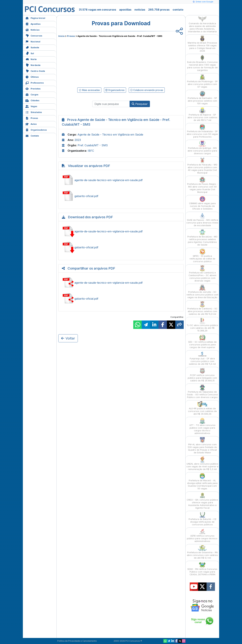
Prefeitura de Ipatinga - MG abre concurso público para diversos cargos (202, 148)
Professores (35, 82)
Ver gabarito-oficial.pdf (121, 196)
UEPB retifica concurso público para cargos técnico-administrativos (202, 535)
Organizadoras (36, 130)
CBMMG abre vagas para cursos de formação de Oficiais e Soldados (202, 203)
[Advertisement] (94, 62)
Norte (31, 59)
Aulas (31, 124)
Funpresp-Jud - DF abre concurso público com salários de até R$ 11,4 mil (202, 358)
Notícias (32, 30)
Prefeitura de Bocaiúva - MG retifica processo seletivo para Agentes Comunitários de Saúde (202, 238)
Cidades (32, 100)
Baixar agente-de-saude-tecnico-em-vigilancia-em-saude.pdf (121, 231)
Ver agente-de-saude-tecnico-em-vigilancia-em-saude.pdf (121, 180)
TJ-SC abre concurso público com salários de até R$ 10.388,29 (202, 325)
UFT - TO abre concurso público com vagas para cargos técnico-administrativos (202, 426)
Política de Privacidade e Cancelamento (77, 641)
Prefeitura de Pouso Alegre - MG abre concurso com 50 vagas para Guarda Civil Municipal (202, 185)
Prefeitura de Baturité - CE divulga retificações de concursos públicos (202, 519)
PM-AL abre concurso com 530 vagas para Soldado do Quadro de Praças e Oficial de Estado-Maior (202, 446)
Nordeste (33, 65)
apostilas (125, 10)
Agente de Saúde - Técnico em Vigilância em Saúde (110, 135)
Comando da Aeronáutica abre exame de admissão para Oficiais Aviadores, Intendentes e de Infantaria (202, 24)
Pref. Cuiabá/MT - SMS (93, 145)
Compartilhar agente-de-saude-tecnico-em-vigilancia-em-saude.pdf (121, 283)
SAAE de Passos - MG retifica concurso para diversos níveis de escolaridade (202, 220)
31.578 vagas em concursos (97, 10)
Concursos (34, 35)
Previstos (33, 88)
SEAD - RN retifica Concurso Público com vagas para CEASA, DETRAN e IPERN (202, 569)
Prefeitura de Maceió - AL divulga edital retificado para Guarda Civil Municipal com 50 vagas (202, 481)
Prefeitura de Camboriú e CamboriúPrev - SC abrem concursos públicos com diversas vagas (202, 274)
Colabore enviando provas (147, 90)
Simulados (34, 112)
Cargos (32, 94)
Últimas (32, 77)
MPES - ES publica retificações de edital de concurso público (202, 256)
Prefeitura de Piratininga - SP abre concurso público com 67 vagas (202, 81)
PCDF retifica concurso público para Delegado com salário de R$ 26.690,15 (202, 375)
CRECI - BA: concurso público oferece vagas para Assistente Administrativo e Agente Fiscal (202, 501)
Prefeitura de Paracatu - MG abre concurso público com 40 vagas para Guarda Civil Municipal (202, 166)
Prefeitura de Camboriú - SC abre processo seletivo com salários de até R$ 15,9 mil (202, 308)
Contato (32, 135)
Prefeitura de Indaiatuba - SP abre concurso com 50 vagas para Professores (202, 131)
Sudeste (32, 47)
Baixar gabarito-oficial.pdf (121, 247)
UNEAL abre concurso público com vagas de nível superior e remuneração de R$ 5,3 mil (202, 463)
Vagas (31, 106)
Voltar (68, 338)
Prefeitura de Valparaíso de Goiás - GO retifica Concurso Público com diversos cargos (202, 392)
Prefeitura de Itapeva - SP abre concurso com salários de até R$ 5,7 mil (202, 114)
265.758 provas (159, 10)
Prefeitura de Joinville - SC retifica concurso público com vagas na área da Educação (202, 292)
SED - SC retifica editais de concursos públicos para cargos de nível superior (202, 342)
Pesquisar (140, 104)
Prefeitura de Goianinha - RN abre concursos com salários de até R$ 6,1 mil (202, 552)
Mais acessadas (89, 90)
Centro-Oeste (35, 71)
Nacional (33, 41)
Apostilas (33, 24)
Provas (32, 118)
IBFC (91, 151)
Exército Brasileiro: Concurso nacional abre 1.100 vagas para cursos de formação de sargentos (202, 63)
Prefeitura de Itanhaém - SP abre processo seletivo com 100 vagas (202, 98)
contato (178, 10)
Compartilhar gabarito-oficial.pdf (121, 299)
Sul (30, 53)
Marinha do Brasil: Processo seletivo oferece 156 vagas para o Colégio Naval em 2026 (202, 44)
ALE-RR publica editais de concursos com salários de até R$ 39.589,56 (202, 408)
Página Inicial (35, 18)
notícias (140, 10)
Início (61, 36)
